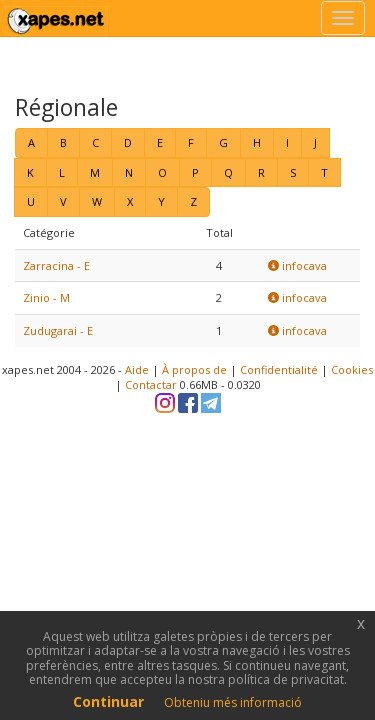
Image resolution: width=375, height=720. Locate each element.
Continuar (108, 701)
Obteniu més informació (233, 702)
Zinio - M (46, 297)
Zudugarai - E (58, 330)
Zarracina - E (56, 265)
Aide (137, 369)
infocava (297, 265)
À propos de (194, 369)
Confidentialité (279, 369)
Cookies (352, 369)
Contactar (151, 384)
